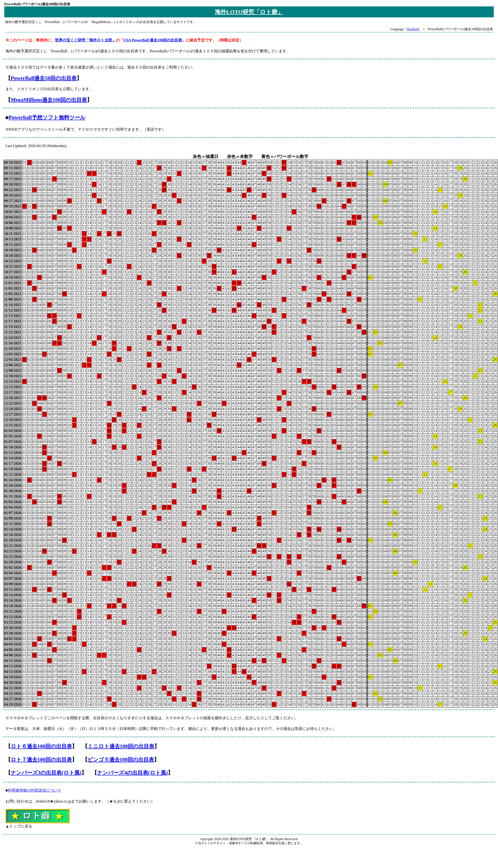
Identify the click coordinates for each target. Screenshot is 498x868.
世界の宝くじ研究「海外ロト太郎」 (85, 40)
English (413, 29)
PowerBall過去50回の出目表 (44, 78)
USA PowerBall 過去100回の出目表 (153, 40)
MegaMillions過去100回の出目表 (49, 100)
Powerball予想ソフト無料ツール (47, 117)
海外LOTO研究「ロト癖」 (249, 12)
